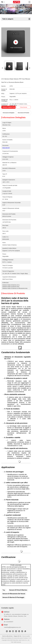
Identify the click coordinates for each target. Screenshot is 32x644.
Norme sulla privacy (7, 636)
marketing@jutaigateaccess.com (12, 627)
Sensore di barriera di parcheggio (13, 597)
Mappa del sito (18, 636)
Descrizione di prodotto (23, 113)
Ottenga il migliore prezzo (9, 107)
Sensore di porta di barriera (18, 590)
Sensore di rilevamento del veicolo (14, 594)
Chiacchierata (24, 107)
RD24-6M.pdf (6, 148)
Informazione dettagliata (9, 113)
